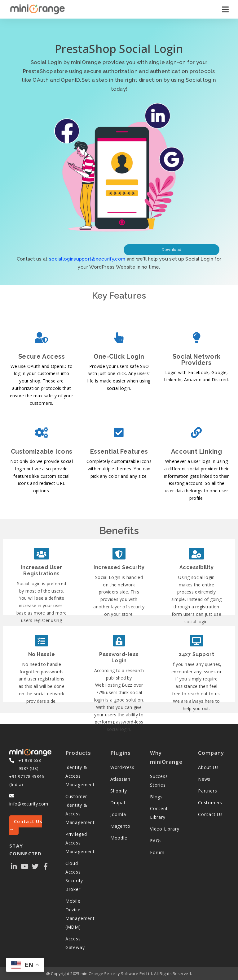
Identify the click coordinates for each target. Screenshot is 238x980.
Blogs (156, 797)
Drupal (118, 803)
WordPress (122, 767)
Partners (207, 791)
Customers (210, 803)
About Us (208, 767)
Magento (120, 826)
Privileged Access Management (80, 843)
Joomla (118, 814)
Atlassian (120, 779)
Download (172, 250)
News (204, 779)
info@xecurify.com (29, 804)
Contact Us (210, 814)
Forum (157, 852)
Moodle (119, 838)
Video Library (165, 829)
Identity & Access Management (80, 776)
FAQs (156, 841)
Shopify (119, 791)
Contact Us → (26, 825)
